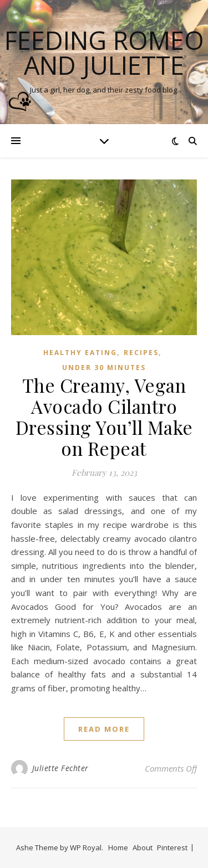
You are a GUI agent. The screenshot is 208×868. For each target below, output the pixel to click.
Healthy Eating (80, 353)
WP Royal (86, 848)
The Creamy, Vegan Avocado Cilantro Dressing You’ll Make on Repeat (104, 417)
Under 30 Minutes (104, 368)
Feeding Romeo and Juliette (104, 53)
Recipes (141, 353)
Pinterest (172, 848)
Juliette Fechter (60, 768)
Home (118, 848)
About (143, 848)
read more (104, 729)
